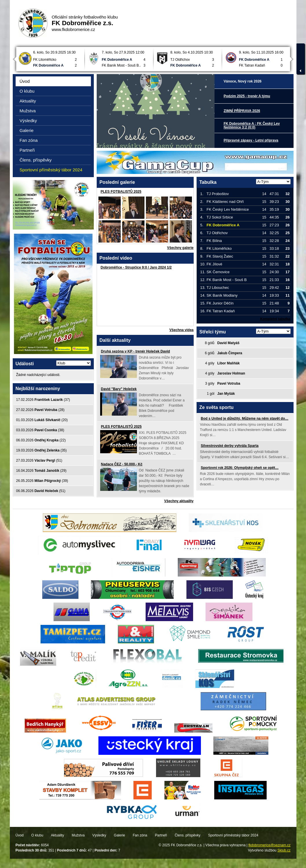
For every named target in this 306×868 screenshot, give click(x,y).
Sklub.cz (284, 850)
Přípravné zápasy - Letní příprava (251, 140)
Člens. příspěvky (36, 160)
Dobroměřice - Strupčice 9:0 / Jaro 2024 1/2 (136, 267)
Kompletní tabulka (275, 319)
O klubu (27, 91)
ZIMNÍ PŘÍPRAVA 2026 (242, 111)
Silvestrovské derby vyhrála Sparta (230, 446)
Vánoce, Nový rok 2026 (243, 81)
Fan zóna (29, 140)
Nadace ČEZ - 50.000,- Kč (122, 464)
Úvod (25, 81)
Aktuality (28, 101)
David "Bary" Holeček (119, 389)
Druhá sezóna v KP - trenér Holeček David (136, 351)
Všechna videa (181, 330)
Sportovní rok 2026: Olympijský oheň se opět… (240, 468)
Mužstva (28, 111)
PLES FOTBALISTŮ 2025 (121, 192)
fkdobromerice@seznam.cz (270, 845)
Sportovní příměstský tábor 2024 (51, 170)
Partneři (27, 150)
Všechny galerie (180, 248)
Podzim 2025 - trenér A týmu (247, 96)
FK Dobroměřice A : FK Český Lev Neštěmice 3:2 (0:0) (252, 125)
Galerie (27, 130)
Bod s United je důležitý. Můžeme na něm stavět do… (245, 419)
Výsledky (28, 121)
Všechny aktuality (179, 501)
